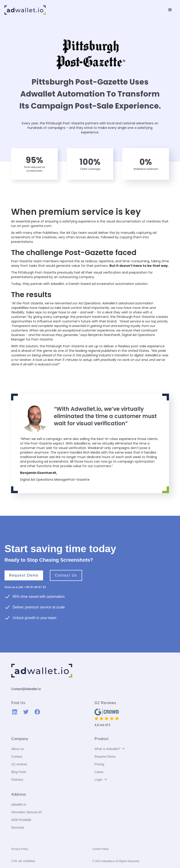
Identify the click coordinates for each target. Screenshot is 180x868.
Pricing (99, 764)
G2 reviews (19, 764)
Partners (17, 780)
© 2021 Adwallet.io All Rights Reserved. (116, 861)
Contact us (66, 575)
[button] (170, 10)
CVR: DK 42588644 (23, 861)
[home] (25, 10)
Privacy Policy (20, 849)
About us (17, 749)
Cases (99, 772)
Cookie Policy (100, 849)
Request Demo (24, 575)
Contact (17, 757)
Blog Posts (19, 772)
